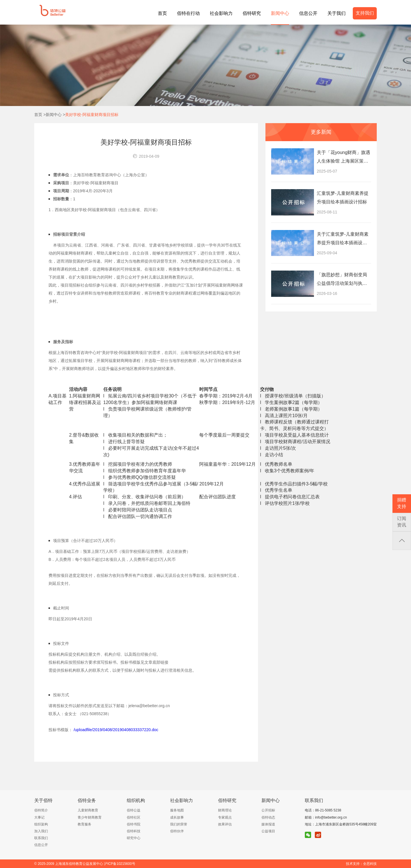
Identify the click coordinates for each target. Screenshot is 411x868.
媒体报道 (268, 824)
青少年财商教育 (90, 817)
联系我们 (41, 838)
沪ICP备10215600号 (119, 864)
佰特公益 (134, 810)
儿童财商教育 (88, 810)
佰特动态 (268, 817)
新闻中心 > (55, 115)
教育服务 (84, 824)
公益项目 (268, 831)
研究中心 (134, 838)
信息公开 (41, 845)
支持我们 (365, 13)
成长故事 (177, 817)
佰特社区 (134, 817)
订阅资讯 (402, 522)
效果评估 (225, 824)
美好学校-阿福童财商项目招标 (92, 115)
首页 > (40, 115)
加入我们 (41, 831)
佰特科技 (134, 831)
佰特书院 (134, 824)
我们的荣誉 (179, 824)
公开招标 (268, 810)
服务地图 (177, 810)
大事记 (39, 817)
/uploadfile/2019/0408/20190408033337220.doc (116, 730)
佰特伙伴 (177, 831)
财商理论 (225, 810)
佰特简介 (41, 810)
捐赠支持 (402, 503)
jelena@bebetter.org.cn (149, 706)
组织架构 (41, 824)
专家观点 (225, 817)
